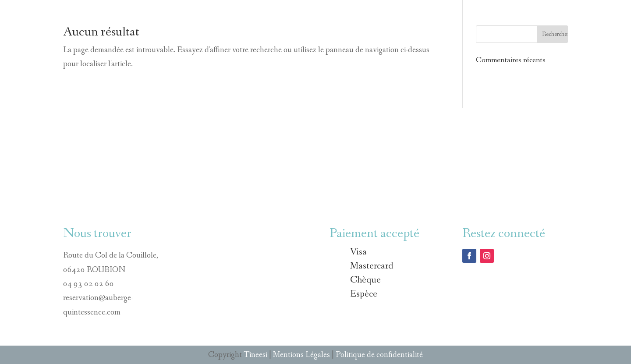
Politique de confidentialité (379, 355)
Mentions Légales (301, 355)
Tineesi (255, 355)
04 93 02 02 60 (89, 284)
